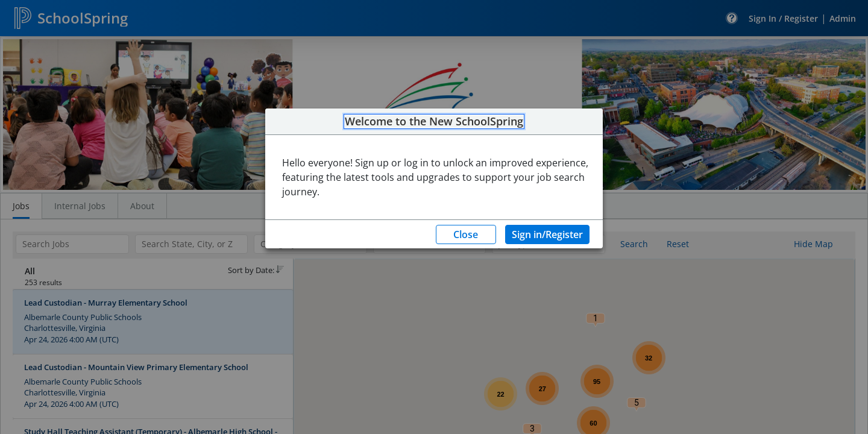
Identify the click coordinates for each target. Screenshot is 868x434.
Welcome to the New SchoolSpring (434, 122)
